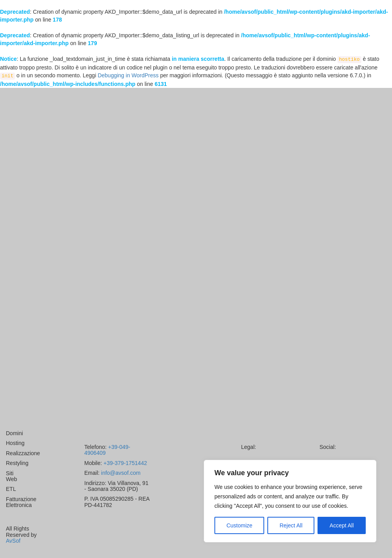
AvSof (13, 541)
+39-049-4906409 (107, 450)
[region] (290, 501)
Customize (240, 525)
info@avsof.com (120, 473)
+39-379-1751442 (124, 463)
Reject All (291, 525)
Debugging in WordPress (128, 75)
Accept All (342, 525)
